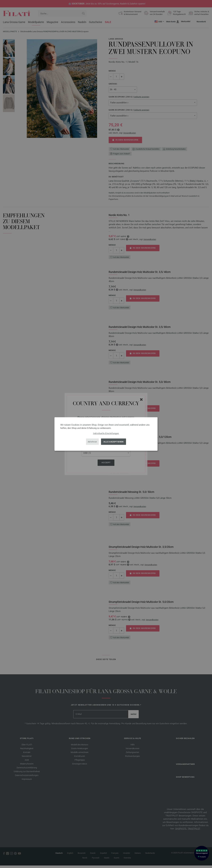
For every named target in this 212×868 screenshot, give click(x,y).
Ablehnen (92, 442)
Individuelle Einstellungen (106, 433)
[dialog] (106, 434)
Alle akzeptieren (114, 442)
